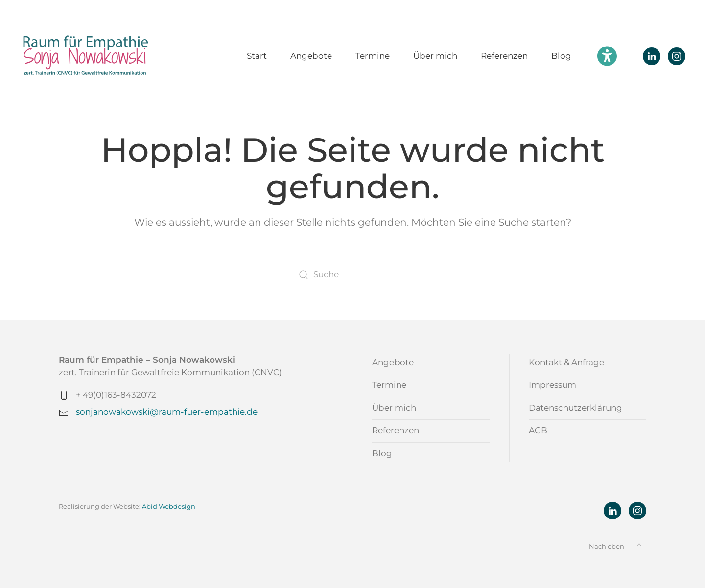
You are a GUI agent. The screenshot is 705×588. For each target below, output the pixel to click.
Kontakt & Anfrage (566, 362)
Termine (373, 56)
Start (257, 56)
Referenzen (504, 56)
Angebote (311, 56)
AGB (538, 430)
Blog (561, 56)
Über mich (435, 56)
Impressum (552, 385)
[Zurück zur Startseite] (86, 56)
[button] (639, 546)
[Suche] (352, 275)
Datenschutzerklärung (576, 408)
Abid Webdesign (169, 506)
